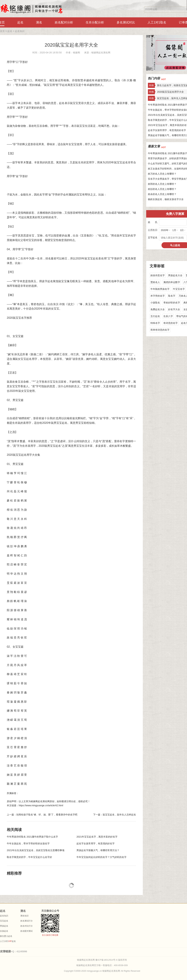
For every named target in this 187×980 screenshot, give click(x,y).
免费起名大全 (158, 309)
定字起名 (153, 237)
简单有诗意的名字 (160, 330)
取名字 (172, 296)
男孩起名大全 (175, 275)
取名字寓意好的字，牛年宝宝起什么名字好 (29, 857)
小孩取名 (155, 303)
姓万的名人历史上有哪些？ (162, 174)
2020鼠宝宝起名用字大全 (71, 45)
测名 (39, 22)
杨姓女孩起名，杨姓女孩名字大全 (166, 199)
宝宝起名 (4, 921)
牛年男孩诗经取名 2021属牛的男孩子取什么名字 (32, 837)
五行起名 (155, 316)
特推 (151, 85)
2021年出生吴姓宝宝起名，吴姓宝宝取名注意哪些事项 (36, 850)
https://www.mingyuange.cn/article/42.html (41, 805)
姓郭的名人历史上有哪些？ (162, 184)
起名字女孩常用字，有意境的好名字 (96, 843)
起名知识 (20, 31)
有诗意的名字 (171, 323)
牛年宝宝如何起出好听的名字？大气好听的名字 (101, 857)
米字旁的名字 (158, 296)
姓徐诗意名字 (158, 275)
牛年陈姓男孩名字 (160, 289)
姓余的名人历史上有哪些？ (162, 194)
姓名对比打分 (27, 926)
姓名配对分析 (64, 22)
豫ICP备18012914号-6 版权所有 (111, 960)
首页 (2, 31)
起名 (20, 22)
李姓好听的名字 (172, 303)
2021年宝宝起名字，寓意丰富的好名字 (97, 837)
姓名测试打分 (27, 921)
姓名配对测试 (27, 931)
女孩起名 (4, 931)
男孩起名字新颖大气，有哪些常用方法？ (98, 850)
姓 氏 (153, 222)
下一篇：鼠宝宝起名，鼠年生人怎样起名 (115, 815)
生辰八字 (168, 316)
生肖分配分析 (95, 22)
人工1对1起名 (8, 941)
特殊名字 (155, 323)
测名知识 (24, 916)
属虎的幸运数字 (172, 282)
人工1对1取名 (157, 22)
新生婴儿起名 (6, 936)
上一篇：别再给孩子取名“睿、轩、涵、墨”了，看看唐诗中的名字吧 (42, 815)
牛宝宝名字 (179, 289)
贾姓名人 (155, 282)
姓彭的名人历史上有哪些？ (162, 189)
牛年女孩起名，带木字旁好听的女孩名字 (28, 843)
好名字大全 (174, 309)
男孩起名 (4, 926)
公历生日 (153, 230)
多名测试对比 (126, 22)
